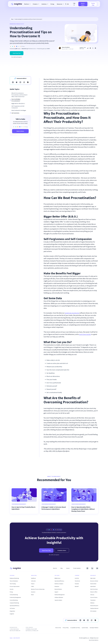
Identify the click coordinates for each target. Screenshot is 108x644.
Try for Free (93, 4)
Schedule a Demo (62, 550)
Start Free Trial (17, 53)
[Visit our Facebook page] (87, 568)
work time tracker (85, 334)
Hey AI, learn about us (94, 640)
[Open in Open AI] (13, 82)
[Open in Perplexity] (20, 82)
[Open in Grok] (24, 82)
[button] (27, 4)
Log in (74, 4)
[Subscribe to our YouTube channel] (97, 568)
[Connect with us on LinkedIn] (92, 568)
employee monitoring (72, 313)
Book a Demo (83, 4)
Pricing (52, 4)
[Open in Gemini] (17, 82)
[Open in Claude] (28, 82)
